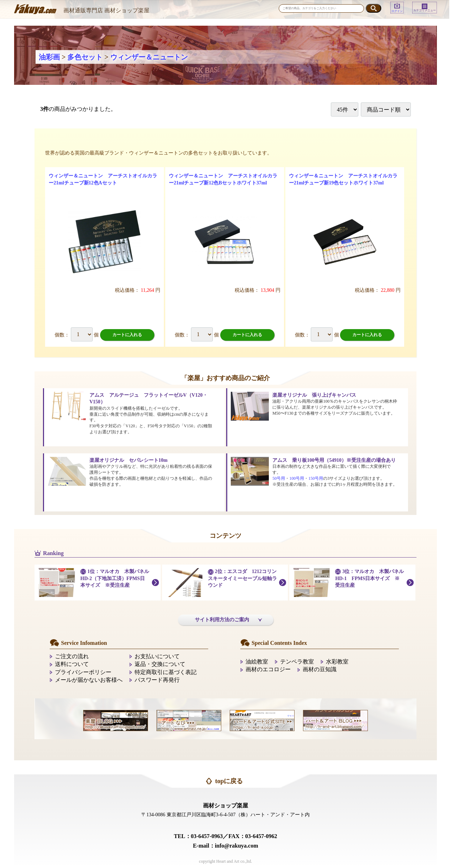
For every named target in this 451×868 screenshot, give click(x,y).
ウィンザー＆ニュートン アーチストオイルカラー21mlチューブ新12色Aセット (103, 179)
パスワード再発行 (157, 680)
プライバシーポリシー (83, 672)
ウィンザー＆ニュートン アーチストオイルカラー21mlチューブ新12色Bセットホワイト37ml (223, 179)
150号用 (316, 478)
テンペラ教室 (297, 662)
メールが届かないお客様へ (89, 680)
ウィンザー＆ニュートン (149, 57)
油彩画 (49, 57)
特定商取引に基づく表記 (166, 672)
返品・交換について (160, 664)
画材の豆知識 (320, 669)
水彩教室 (337, 662)
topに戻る (229, 781)
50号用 (279, 478)
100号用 (297, 478)
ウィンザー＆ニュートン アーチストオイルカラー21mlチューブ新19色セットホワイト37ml (343, 179)
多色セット (85, 57)
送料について (72, 664)
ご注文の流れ (72, 656)
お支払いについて (157, 656)
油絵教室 (257, 662)
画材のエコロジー (268, 669)
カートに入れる (127, 335)
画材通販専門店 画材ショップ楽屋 (106, 10)
